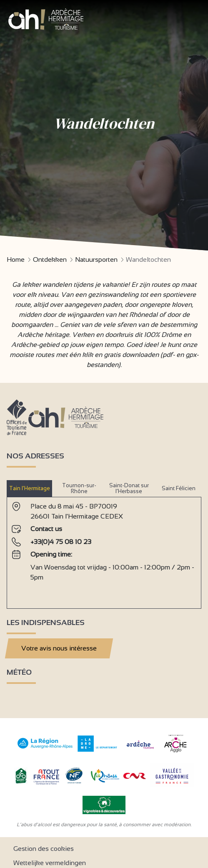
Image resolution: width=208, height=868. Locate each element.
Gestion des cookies (44, 849)
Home (16, 259)
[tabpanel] (104, 549)
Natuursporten (96, 259)
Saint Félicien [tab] (179, 488)
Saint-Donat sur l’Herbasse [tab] (129, 488)
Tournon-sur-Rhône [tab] (79, 488)
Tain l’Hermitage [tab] (30, 488)
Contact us (46, 529)
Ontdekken (50, 259)
